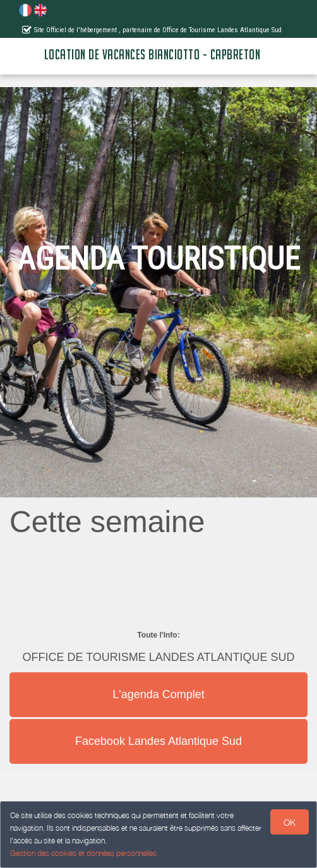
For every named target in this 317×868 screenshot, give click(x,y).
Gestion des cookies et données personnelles (83, 853)
